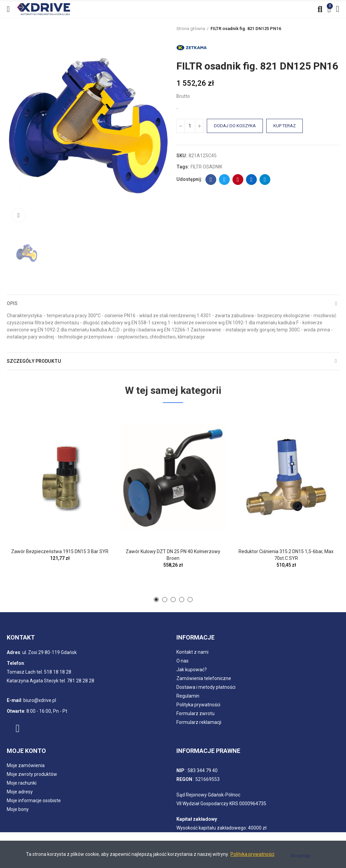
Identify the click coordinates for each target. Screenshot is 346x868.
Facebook (211, 180)
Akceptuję (301, 856)
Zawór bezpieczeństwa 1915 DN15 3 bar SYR (60, 551)
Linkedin (252, 180)
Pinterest (238, 180)
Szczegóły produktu (34, 361)
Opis (12, 303)
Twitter (225, 180)
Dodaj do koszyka (235, 126)
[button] (156, 600)
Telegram (265, 180)
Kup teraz (285, 126)
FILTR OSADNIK (206, 167)
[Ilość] (190, 126)
